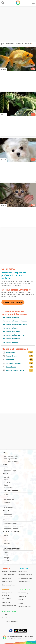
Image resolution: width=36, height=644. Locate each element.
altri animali (9, 508)
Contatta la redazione (10, 621)
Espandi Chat (7, 578)
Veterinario (19, 43)
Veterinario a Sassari (11, 342)
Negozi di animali (13, 356)
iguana (7, 538)
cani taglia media (11, 459)
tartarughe (8, 535)
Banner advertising (9, 585)
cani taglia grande (11, 461)
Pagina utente (7, 582)
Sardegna (28, 43)
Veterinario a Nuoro (10, 328)
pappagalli (8, 514)
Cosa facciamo (7, 618)
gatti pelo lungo (10, 471)
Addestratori (11, 367)
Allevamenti (11, 352)
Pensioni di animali (13, 363)
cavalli (7, 494)
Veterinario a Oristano (11, 339)
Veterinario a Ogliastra (12, 332)
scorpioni (8, 558)
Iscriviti (21, 600)
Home (2, 43)
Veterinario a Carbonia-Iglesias (15, 321)
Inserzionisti (10, 43)
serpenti (7, 543)
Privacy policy (23, 593)
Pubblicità (6, 568)
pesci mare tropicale (12, 529)
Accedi (21, 603)
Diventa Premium (8, 575)
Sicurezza (6, 590)
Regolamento (24, 590)
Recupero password (9, 606)
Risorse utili (23, 568)
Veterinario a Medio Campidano (15, 324)
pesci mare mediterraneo (14, 526)
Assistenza (6, 602)
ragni (6, 552)
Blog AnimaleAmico (25, 575)
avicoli (7, 505)
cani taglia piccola (11, 456)
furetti (7, 485)
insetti (7, 555)
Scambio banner (24, 582)
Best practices (7, 599)
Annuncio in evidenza (9, 571)
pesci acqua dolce (11, 523)
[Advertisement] (18, 24)
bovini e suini (9, 500)
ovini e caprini (9, 502)
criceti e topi (9, 482)
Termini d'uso (23, 596)
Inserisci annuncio (25, 607)
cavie (6, 480)
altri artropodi (9, 560)
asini (6, 497)
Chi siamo (5, 614)
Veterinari (10, 360)
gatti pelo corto (10, 468)
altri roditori (8, 488)
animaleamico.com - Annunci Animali (22, 637)
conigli (7, 477)
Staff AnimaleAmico (10, 611)
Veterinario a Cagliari (11, 317)
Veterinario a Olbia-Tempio (13, 335)
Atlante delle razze (25, 578)
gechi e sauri (9, 541)
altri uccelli (8, 517)
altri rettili (8, 546)
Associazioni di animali (15, 371)
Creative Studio (17, 638)
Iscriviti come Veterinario (14, 302)
